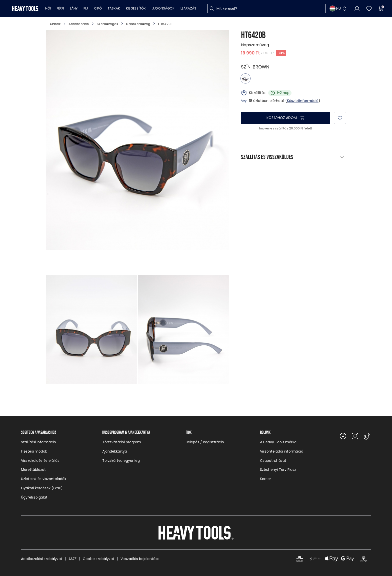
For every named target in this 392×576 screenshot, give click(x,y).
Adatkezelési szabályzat (42, 559)
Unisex (55, 24)
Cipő (98, 8)
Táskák (114, 8)
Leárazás (188, 8)
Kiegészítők (136, 8)
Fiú (86, 8)
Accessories (79, 24)
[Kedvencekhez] (340, 118)
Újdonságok (163, 8)
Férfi (60, 8)
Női (48, 8)
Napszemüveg (138, 24)
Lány (74, 8)
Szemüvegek (107, 24)
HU (335, 8)
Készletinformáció (303, 101)
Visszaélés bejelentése (140, 559)
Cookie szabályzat (98, 559)
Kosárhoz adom (282, 118)
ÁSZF (72, 559)
